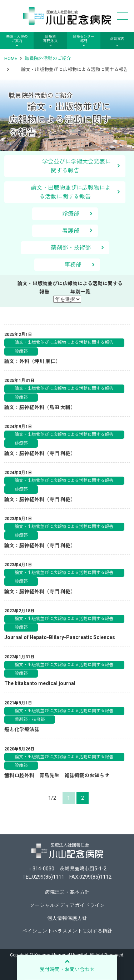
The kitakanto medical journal (40, 683)
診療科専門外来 (50, 39)
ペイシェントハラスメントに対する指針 (67, 931)
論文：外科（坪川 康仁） (32, 361)
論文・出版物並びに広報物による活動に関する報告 (66, 192)
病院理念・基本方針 (67, 892)
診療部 (71, 214)
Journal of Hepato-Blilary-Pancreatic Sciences (60, 637)
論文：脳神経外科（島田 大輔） (40, 407)
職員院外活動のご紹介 (48, 58)
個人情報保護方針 (67, 918)
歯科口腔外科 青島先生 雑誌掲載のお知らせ (57, 775)
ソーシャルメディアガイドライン (67, 905)
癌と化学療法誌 (22, 729)
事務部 (73, 265)
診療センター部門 (84, 39)
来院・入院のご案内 (17, 39)
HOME (11, 58)
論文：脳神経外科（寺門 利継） (40, 453)
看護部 (71, 231)
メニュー (122, 16)
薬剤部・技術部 (71, 248)
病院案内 (117, 39)
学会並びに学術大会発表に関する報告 (65, 166)
